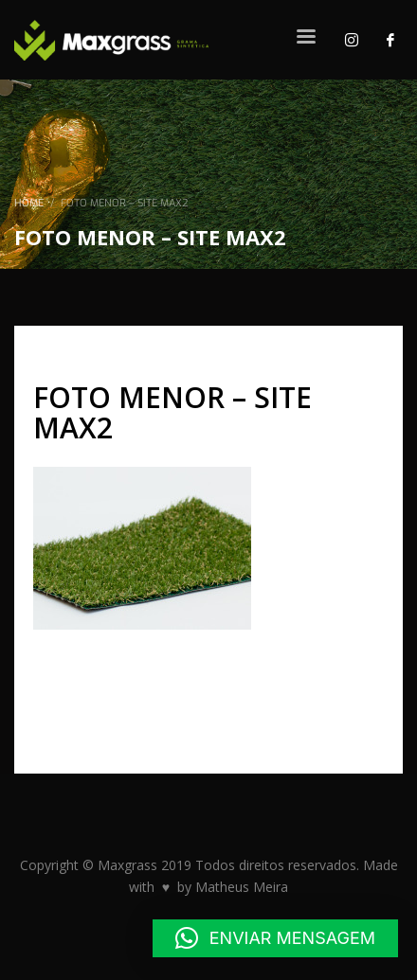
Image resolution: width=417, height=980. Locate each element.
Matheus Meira (242, 887)
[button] (275, 938)
